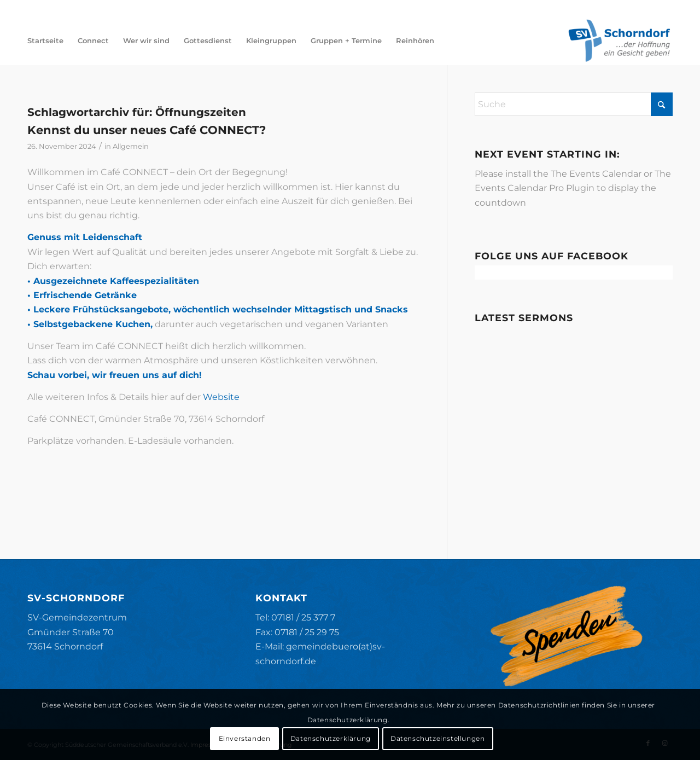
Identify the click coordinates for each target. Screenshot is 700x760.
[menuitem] (45, 40)
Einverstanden (245, 738)
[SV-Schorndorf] (619, 40)
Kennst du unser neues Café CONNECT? (147, 130)
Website (221, 397)
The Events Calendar (596, 174)
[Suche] (574, 104)
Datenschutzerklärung (331, 738)
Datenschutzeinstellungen (437, 738)
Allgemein (131, 146)
